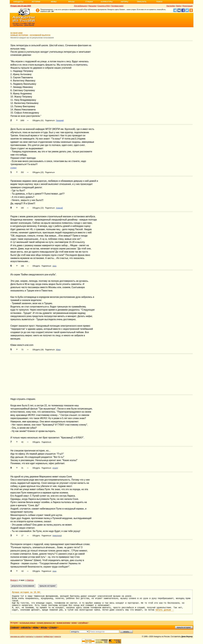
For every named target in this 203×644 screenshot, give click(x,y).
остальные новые (28, 623)
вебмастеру (48, 637)
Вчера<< (14, 580)
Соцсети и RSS (104, 6)
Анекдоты (18, 2)
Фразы (71, 2)
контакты (30, 637)
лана (54, 266)
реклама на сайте (18, 637)
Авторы (124, 2)
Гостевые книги (117, 6)
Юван (58, 350)
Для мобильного (81, 6)
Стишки (89, 2)
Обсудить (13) (38, 208)
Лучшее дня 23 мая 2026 (21, 6)
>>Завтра (29, 580)
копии (74, 623)
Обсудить (36, 266)
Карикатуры (107, 2)
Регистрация (188, 6)
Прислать (142, 2)
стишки (53, 628)
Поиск (159, 2)
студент (14, 168)
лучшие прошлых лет (46, 623)
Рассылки (92, 6)
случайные (83, 623)
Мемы (54, 2)
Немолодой (57, 536)
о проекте (38, 637)
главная (15, 628)
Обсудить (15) (38, 172)
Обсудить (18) (38, 350)
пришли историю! (184, 627)
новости (58, 637)
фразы (44, 628)
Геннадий (60, 121)
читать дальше (164, 610)
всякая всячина (63, 623)
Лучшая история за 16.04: (27, 592)
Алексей (59, 208)
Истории (36, 2)
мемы (36, 628)
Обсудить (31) (38, 121)
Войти (179, 6)
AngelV (55, 468)
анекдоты (26, 628)
